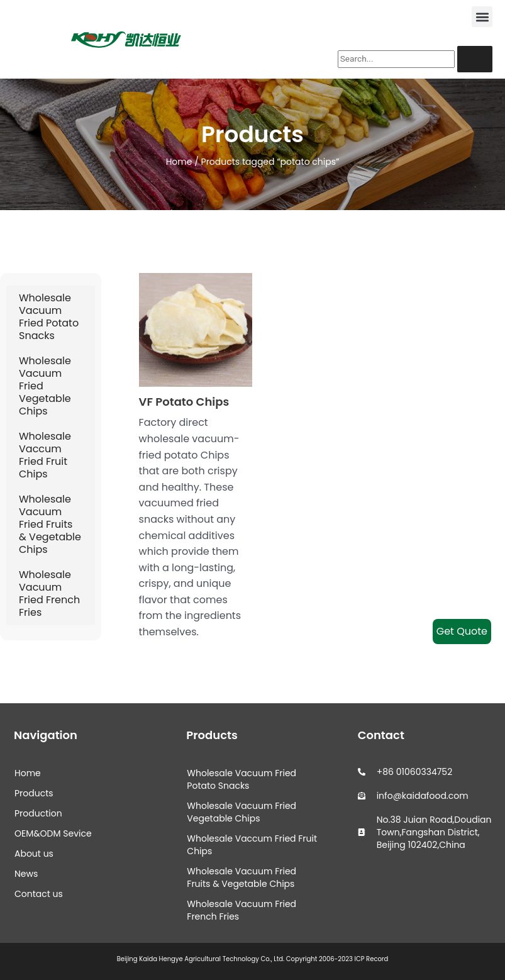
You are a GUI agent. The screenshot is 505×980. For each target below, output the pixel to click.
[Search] (475, 59)
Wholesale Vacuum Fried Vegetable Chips (45, 386)
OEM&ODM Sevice (53, 833)
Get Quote (462, 631)
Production (38, 813)
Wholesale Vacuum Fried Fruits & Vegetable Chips (50, 524)
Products (34, 793)
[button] (482, 17)
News (26, 874)
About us (34, 854)
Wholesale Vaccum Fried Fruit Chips (45, 455)
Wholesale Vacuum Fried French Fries (49, 593)
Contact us (39, 894)
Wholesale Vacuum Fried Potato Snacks (49, 317)
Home (179, 162)
